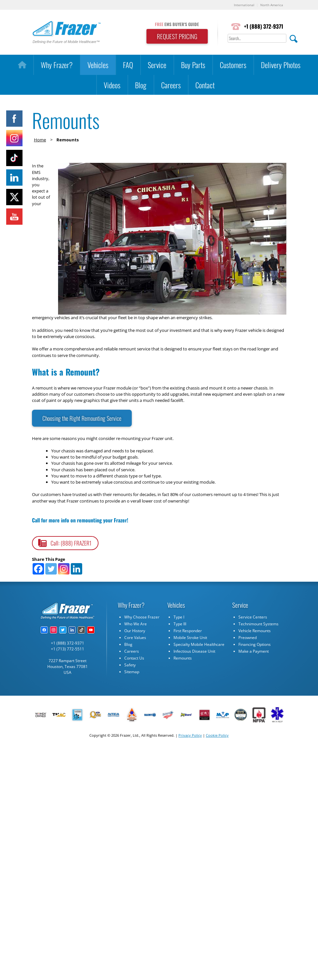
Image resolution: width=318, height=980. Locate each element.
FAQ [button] (128, 65)
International (244, 5)
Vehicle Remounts (255, 631)
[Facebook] (38, 569)
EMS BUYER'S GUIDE (177, 24)
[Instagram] (64, 569)
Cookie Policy (217, 735)
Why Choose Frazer (142, 617)
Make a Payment (254, 651)
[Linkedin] (76, 569)
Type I (179, 617)
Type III (180, 624)
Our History (135, 631)
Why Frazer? (57, 65)
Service (157, 65)
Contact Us (134, 658)
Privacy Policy (190, 735)
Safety (130, 665)
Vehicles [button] (98, 65)
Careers (171, 85)
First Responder (188, 631)
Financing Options (255, 644)
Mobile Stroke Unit (190, 638)
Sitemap (132, 672)
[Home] (22, 65)
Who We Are (136, 624)
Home (40, 140)
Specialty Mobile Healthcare (199, 644)
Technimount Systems (258, 624)
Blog (141, 85)
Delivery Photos (281, 65)
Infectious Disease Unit (194, 651)
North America (272, 5)
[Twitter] (51, 569)
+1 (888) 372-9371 (264, 26)
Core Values (135, 638)
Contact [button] (205, 85)
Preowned (248, 638)
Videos (112, 85)
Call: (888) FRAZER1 (71, 543)
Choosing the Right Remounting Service (82, 418)
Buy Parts (193, 65)
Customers (233, 65)
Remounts (183, 658)
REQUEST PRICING (177, 36)
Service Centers (253, 617)
